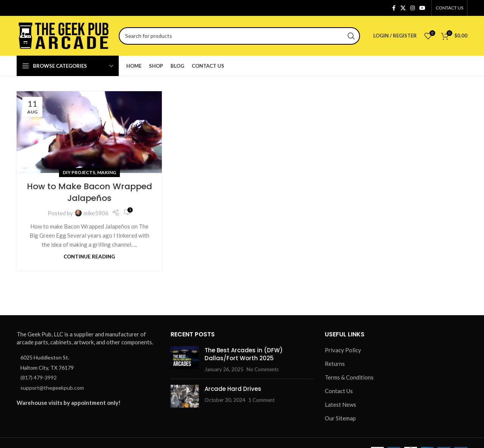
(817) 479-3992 (39, 377)
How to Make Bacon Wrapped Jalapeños (89, 192)
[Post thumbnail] (185, 360)
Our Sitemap (340, 418)
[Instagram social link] (413, 8)
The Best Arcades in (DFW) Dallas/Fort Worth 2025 (244, 354)
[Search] (239, 36)
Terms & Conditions (349, 377)
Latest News (341, 404)
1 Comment (261, 400)
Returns (335, 364)
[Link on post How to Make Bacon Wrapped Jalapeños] (89, 132)
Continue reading (89, 257)
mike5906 (96, 213)
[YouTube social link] (422, 8)
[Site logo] (64, 35)
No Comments (263, 369)
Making (107, 172)
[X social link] (403, 8)
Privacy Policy (343, 350)
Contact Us (339, 391)
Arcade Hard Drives (233, 389)
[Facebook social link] (394, 8)
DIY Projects (79, 172)
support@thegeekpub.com (52, 388)
